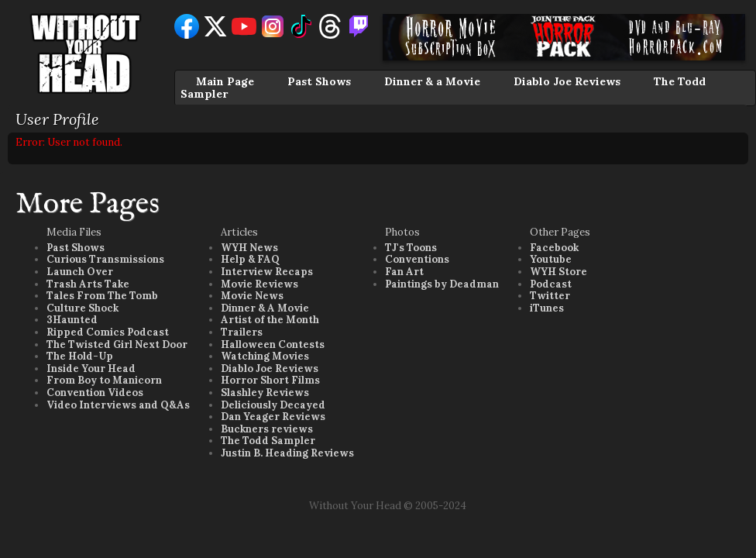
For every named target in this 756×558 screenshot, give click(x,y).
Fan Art (404, 272)
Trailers (242, 332)
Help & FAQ (250, 259)
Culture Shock (82, 308)
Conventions (417, 259)
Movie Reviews (259, 284)
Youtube (551, 259)
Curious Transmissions (105, 259)
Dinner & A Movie (265, 308)
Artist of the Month (270, 320)
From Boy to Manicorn (104, 380)
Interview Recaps (267, 272)
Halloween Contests (273, 344)
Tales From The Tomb (102, 296)
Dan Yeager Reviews (273, 417)
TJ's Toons (411, 248)
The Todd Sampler (268, 441)
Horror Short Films (270, 380)
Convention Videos (95, 393)
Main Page (225, 81)
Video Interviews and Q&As (118, 405)
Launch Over (80, 272)
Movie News (252, 296)
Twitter (550, 296)
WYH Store (558, 272)
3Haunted (72, 320)
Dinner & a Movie (432, 81)
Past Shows (319, 81)
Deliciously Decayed (273, 405)
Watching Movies (265, 356)
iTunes (547, 308)
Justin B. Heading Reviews (287, 453)
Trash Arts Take (88, 284)
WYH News (249, 248)
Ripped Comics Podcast (108, 332)
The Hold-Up (80, 356)
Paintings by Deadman (442, 284)
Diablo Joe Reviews (567, 81)
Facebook (554, 248)
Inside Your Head (91, 369)
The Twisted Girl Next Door (117, 344)
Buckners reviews (267, 429)
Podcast (551, 284)
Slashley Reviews (265, 393)
